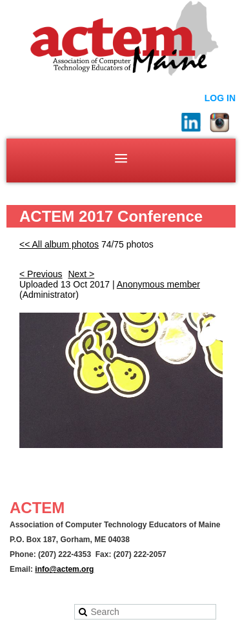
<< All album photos (59, 244)
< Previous (41, 274)
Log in (220, 98)
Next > (81, 274)
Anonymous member (158, 284)
